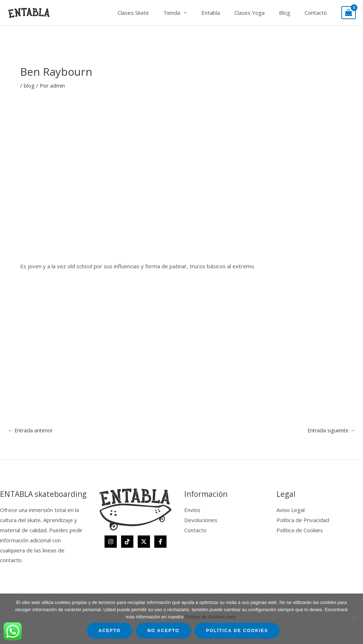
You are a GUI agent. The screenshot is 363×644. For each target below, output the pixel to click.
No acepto (163, 631)
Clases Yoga (258, 13)
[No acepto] (354, 619)
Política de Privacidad (303, 520)
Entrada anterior (32, 430)
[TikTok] (127, 542)
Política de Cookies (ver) (211, 617)
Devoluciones (201, 520)
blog (29, 85)
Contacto (318, 13)
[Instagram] (111, 542)
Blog (290, 13)
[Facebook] (160, 542)
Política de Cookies (300, 530)
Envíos (192, 511)
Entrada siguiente (330, 430)
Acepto (110, 631)
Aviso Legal (291, 511)
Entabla (223, 13)
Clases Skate (153, 13)
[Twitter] (144, 542)
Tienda (188, 13)
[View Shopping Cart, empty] (349, 13)
